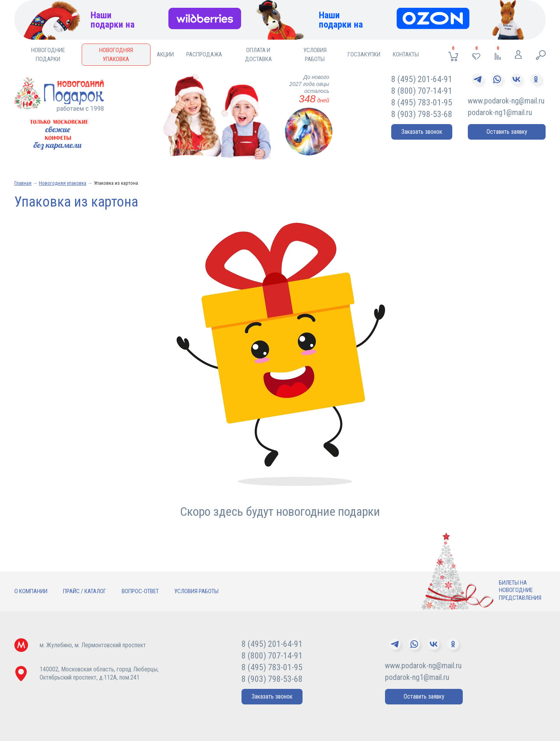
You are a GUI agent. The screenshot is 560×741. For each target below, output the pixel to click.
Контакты (406, 54)
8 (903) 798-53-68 (422, 114)
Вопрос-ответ (140, 591)
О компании (31, 591)
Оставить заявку (507, 132)
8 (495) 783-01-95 (422, 102)
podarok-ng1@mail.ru (500, 112)
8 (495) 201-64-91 (422, 79)
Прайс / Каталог (85, 591)
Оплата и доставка (258, 55)
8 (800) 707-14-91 (422, 91)
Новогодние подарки (48, 55)
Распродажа (204, 54)
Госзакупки (364, 54)
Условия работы (315, 55)
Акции (165, 54)
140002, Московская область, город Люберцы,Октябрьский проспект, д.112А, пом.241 (99, 673)
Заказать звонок (422, 132)
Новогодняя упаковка (116, 55)
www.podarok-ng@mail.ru (506, 101)
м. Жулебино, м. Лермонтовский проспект (93, 645)
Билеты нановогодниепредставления (520, 590)
